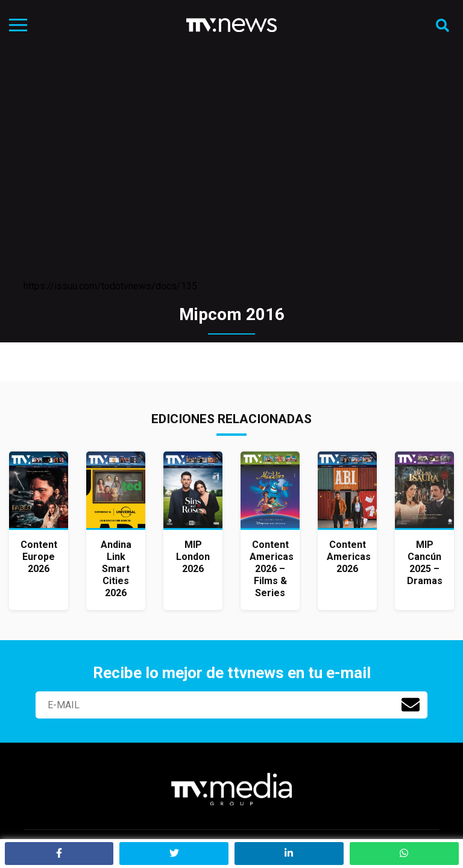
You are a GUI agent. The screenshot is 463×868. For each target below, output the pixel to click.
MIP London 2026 (193, 557)
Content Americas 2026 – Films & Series (272, 569)
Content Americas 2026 (349, 557)
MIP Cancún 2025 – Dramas (425, 563)
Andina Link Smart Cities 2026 (116, 569)
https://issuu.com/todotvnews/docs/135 (110, 286)
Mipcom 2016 (232, 314)
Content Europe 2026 (39, 557)
